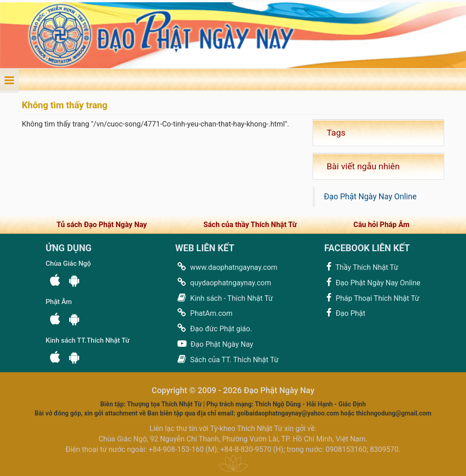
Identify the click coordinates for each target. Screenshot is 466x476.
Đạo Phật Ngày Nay (214, 344)
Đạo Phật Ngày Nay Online (370, 197)
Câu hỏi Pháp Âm (381, 225)
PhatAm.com (204, 313)
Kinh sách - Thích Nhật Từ (224, 298)
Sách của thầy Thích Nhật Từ (250, 225)
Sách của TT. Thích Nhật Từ (227, 359)
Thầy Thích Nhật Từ (361, 267)
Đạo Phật (344, 313)
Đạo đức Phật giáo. (214, 328)
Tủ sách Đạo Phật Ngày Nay (101, 225)
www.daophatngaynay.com (226, 267)
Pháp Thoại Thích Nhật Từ (372, 298)
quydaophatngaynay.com (223, 282)
